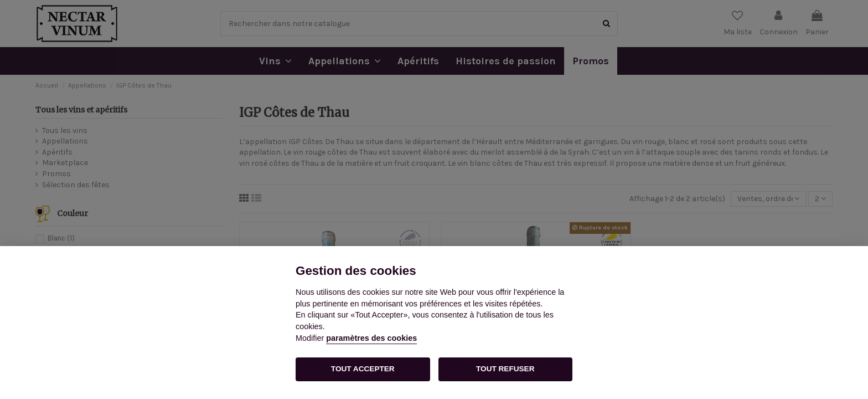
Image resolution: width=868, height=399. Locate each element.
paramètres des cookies (371, 338)
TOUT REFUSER (505, 369)
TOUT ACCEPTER (363, 369)
